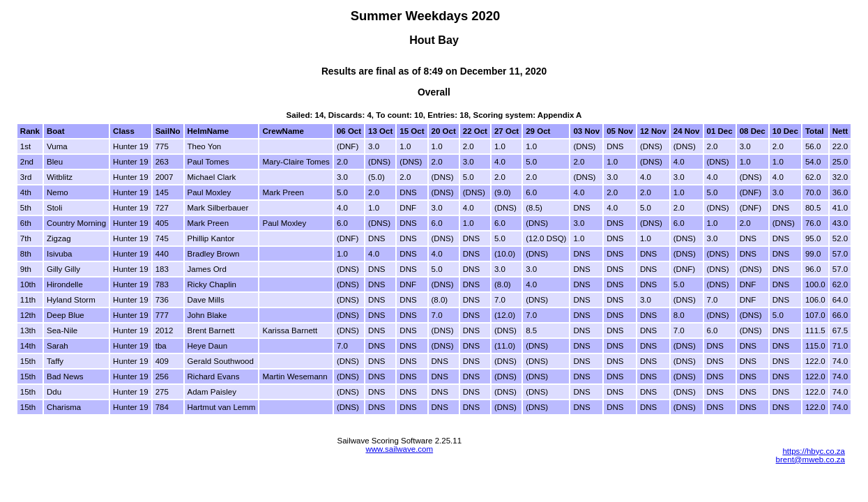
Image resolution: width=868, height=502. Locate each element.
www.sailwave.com (399, 449)
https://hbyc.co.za (814, 451)
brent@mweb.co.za (810, 459)
